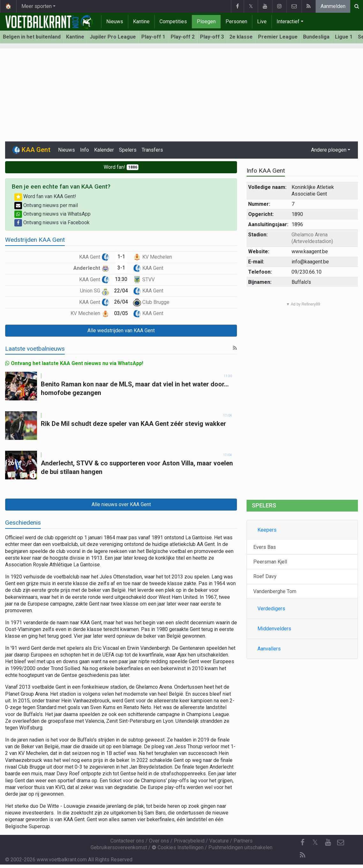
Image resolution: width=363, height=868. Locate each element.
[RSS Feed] (302, 855)
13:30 (121, 279)
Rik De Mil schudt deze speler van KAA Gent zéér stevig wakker (133, 424)
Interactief (288, 22)
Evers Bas (265, 547)
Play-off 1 (153, 37)
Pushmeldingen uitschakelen (240, 847)
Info (85, 150)
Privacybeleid (189, 841)
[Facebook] (302, 843)
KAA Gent (94, 257)
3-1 (121, 268)
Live (262, 22)
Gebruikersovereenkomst (119, 847)
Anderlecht (91, 268)
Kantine (141, 22)
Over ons (159, 841)
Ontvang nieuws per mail (46, 205)
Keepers (267, 530)
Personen (236, 22)
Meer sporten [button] (37, 6)
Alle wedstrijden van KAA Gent (121, 330)
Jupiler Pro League (113, 37)
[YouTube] (328, 843)
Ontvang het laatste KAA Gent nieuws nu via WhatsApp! (74, 363)
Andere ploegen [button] (329, 150)
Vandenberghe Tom (275, 591)
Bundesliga (316, 37)
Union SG (95, 291)
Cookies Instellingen (178, 847)
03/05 (121, 313)
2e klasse (241, 37)
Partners (243, 841)
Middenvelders (274, 629)
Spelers (128, 150)
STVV (144, 280)
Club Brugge (151, 302)
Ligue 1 (344, 37)
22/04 (121, 291)
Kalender (104, 150)
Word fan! (121, 167)
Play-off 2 (183, 37)
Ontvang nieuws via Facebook (52, 222)
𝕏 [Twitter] (315, 842)
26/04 (121, 302)
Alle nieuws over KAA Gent (121, 504)
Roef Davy (265, 576)
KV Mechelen (152, 257)
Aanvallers (269, 649)
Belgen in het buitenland (32, 37)
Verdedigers (271, 609)
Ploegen (206, 22)
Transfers (152, 150)
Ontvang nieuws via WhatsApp (52, 214)
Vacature (219, 841)
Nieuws (115, 22)
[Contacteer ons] (341, 843)
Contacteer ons (127, 841)
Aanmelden (333, 6)
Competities (173, 22)
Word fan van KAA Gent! (45, 196)
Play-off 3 (212, 37)
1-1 (121, 257)
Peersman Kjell (270, 562)
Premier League (278, 37)
